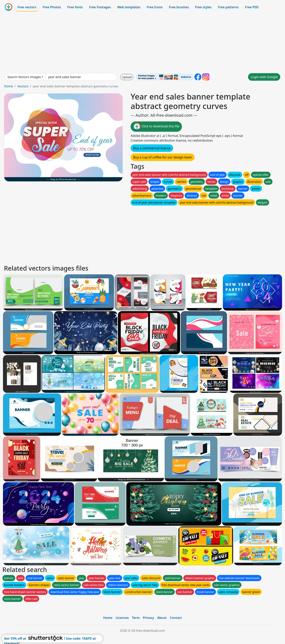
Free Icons (155, 7)
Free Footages (100, 7)
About (162, 618)
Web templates (129, 7)
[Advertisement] (142, 42)
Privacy (148, 618)
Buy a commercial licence (152, 148)
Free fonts (75, 7)
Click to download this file (156, 127)
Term (136, 618)
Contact (176, 618)
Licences (122, 618)
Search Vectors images (24, 77)
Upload (127, 77)
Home (9, 86)
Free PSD (252, 7)
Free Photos (52, 7)
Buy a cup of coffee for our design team (163, 157)
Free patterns (228, 7)
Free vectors (27, 7)
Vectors (23, 86)
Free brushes (179, 7)
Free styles (203, 7)
